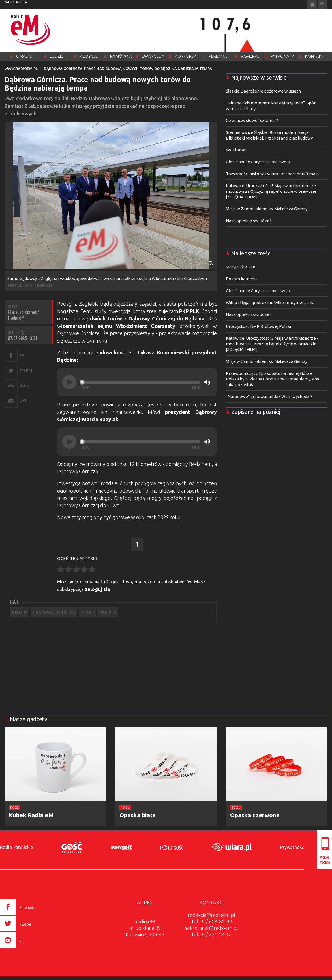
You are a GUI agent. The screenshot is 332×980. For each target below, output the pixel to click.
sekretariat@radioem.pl (211, 928)
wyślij (23, 401)
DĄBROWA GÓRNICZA (54, 612)
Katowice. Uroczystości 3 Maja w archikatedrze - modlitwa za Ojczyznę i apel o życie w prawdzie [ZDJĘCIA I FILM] (272, 191)
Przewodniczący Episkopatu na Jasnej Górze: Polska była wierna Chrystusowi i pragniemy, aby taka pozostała (272, 379)
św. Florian (236, 150)
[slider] (141, 382)
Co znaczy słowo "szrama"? (252, 120)
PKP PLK (108, 612)
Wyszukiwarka (323, 5)
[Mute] (207, 382)
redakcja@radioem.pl (211, 915)
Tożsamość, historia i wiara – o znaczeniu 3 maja (272, 174)
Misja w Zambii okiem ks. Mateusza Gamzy (267, 209)
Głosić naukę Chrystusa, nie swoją (258, 162)
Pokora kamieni (241, 279)
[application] (137, 382)
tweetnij (26, 370)
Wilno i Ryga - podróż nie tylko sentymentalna (270, 302)
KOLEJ (87, 612)
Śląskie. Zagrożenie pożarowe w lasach (263, 91)
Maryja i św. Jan (241, 267)
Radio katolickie (16, 847)
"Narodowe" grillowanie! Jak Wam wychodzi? (269, 396)
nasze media (16, 2)
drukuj (24, 385)
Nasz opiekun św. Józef (249, 221)
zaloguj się (98, 589)
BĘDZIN (19, 612)
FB (22, 355)
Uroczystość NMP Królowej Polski (258, 326)
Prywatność (292, 847)
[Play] (69, 382)
